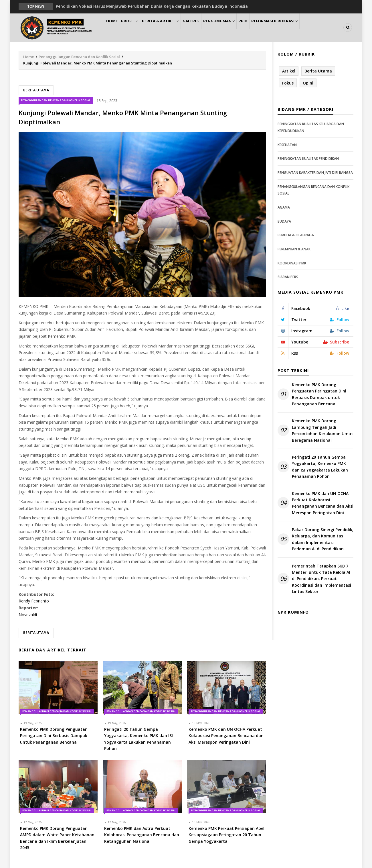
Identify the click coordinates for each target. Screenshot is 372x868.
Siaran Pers (288, 277)
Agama (284, 208)
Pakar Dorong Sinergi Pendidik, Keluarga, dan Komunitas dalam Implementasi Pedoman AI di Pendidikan (323, 539)
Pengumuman (235, 28)
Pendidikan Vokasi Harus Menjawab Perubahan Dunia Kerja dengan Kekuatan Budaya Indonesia (152, 6)
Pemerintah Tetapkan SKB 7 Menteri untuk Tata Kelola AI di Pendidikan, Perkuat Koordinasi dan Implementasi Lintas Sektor (321, 579)
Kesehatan (287, 145)
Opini (308, 83)
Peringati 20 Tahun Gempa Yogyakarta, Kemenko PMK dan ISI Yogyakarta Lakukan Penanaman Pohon (320, 467)
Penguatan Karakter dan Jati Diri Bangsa (315, 173)
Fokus (288, 83)
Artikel (289, 71)
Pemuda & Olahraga (296, 235)
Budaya (284, 222)
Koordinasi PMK (292, 263)
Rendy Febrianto (34, 601)
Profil (136, 28)
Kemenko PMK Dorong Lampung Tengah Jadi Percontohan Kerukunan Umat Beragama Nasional (322, 431)
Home (114, 28)
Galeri (204, 28)
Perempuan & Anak (294, 249)
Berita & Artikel (170, 28)
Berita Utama (36, 90)
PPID (263, 28)
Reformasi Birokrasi (297, 28)
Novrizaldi (28, 615)
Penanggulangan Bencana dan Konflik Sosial (79, 57)
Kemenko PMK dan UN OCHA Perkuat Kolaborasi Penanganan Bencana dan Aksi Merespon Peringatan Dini (323, 503)
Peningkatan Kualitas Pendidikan (308, 159)
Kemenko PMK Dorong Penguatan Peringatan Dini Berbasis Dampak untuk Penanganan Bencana (319, 394)
